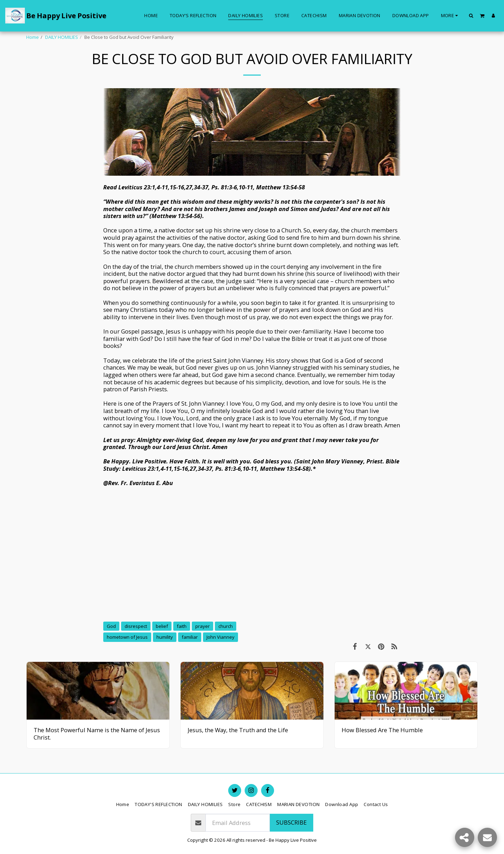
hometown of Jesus (127, 637)
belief (162, 626)
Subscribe (291, 822)
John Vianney (220, 637)
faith (182, 626)
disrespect (136, 626)
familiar (190, 637)
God (111, 626)
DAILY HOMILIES (62, 37)
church (226, 626)
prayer (202, 626)
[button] (471, 15)
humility (165, 637)
